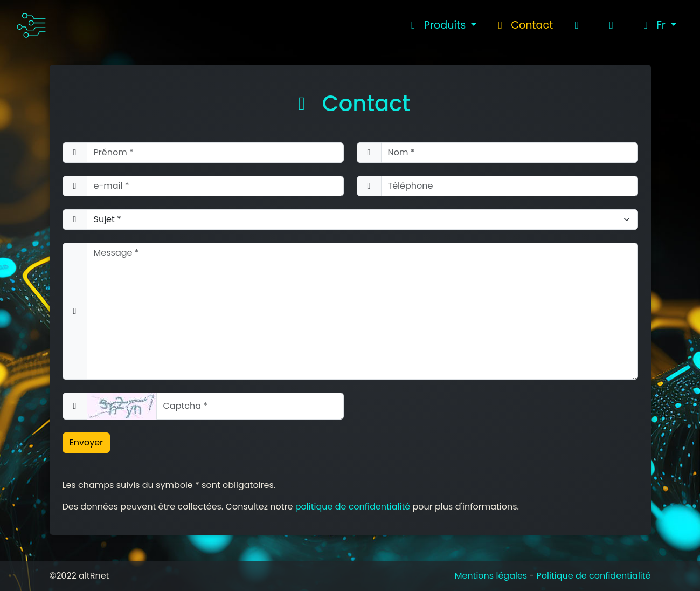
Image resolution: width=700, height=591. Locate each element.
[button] (658, 25)
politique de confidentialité (353, 507)
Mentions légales (491, 576)
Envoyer (86, 442)
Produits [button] (438, 25)
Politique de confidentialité (594, 576)
